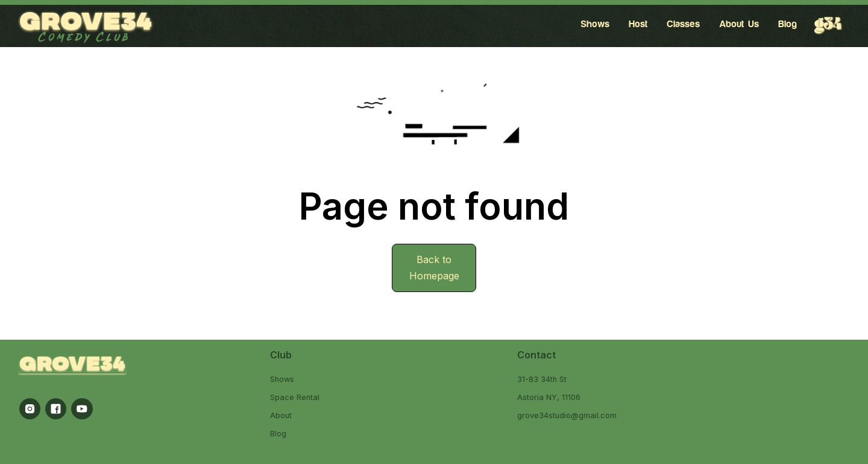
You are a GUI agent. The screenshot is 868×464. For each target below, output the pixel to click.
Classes (683, 24)
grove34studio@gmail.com (567, 415)
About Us (739, 24)
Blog (788, 24)
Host (638, 24)
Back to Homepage (434, 268)
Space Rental (295, 397)
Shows (595, 24)
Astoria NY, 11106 (549, 397)
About (281, 415)
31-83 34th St (542, 379)
